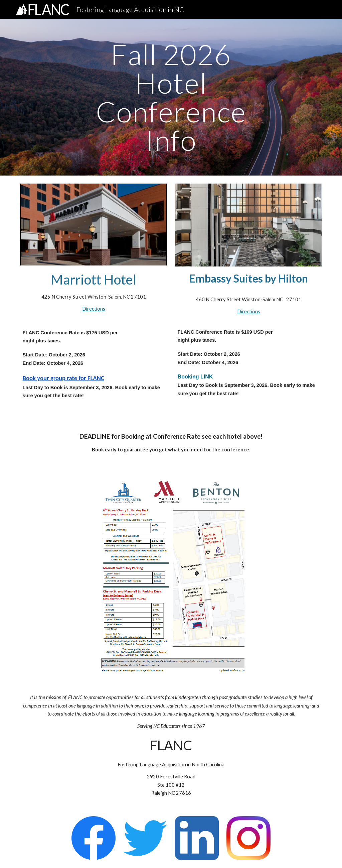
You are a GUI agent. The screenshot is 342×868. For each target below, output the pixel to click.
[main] (171, 97)
